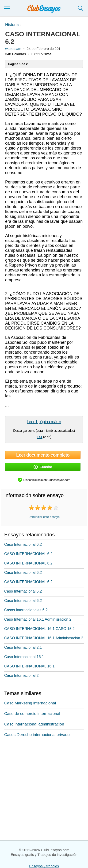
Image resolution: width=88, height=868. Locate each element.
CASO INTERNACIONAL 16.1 (29, 666)
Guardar (43, 467)
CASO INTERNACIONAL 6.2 (28, 554)
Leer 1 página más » (44, 422)
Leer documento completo (43, 455)
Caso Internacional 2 (21, 676)
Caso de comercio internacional (32, 714)
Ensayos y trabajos (44, 866)
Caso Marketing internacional (30, 703)
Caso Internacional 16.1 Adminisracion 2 (38, 619)
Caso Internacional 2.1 (23, 647)
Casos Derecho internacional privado (37, 735)
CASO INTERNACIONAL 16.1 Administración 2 (44, 638)
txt (40, 436)
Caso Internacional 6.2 (23, 544)
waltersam (13, 49)
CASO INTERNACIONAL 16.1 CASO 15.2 (39, 629)
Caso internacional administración (34, 724)
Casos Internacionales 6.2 (26, 610)
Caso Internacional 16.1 (24, 657)
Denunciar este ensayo (44, 517)
